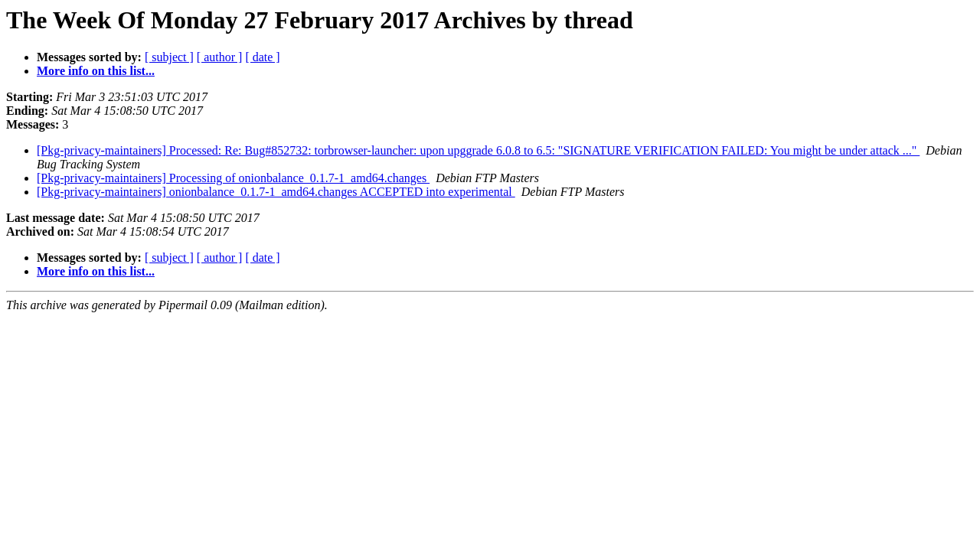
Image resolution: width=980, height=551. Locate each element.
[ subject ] (169, 57)
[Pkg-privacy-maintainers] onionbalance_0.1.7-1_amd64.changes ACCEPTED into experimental (276, 192)
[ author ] (220, 57)
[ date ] (262, 57)
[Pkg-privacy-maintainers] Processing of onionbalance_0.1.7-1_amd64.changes (233, 178)
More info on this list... (96, 71)
